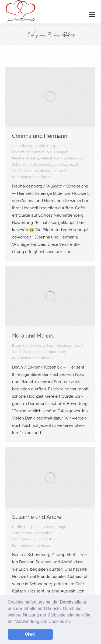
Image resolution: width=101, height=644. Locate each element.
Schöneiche (22, 164)
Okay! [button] (30, 634)
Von (21, 171)
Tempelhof (43, 533)
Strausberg (43, 164)
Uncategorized (66, 164)
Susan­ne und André (37, 517)
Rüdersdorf (73, 158)
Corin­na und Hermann (40, 136)
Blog (51, 146)
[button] (73, 622)
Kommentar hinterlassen (32, 177)
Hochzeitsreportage (28, 152)
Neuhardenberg (25, 158)
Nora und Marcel (33, 336)
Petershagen (51, 158)
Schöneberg (22, 533)
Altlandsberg (23, 146)
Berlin (40, 146)
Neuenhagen (58, 152)
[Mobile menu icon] (92, 15)
